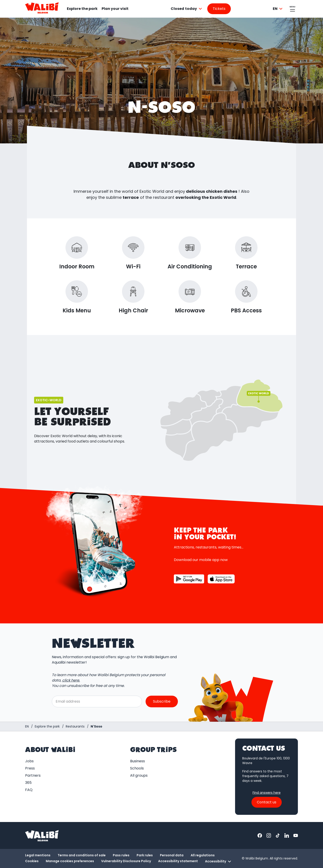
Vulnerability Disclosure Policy (126, 861)
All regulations (203, 855)
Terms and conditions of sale (82, 855)
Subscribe (162, 701)
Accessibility (219, 861)
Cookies (32, 861)
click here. (71, 681)
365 (28, 783)
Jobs (29, 761)
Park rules (145, 855)
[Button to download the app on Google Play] (189, 579)
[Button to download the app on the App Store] (221, 579)
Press (30, 768)
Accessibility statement (178, 861)
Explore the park (82, 9)
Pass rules (121, 855)
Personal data (172, 855)
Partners (33, 775)
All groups (139, 775)
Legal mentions (38, 855)
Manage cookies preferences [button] (70, 861)
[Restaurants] (75, 727)
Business (137, 761)
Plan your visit (115, 9)
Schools (137, 768)
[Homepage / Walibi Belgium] (27, 727)
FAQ (29, 790)
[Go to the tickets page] (219, 9)
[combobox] (187, 9)
